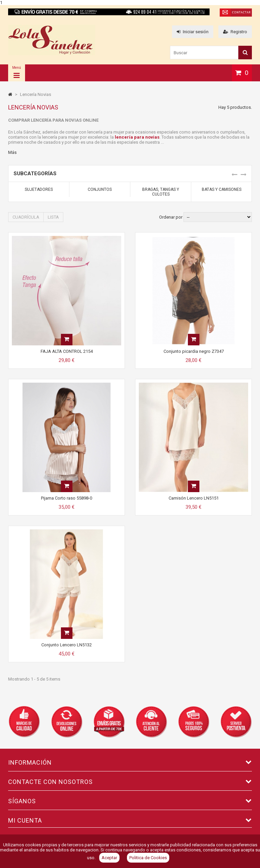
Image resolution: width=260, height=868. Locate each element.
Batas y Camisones (222, 189)
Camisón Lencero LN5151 (194, 498)
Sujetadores (39, 189)
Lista (53, 217)
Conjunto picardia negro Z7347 (194, 351)
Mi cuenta (25, 820)
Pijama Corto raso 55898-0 (67, 498)
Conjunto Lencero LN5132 (67, 645)
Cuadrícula (26, 217)
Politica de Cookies (148, 858)
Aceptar (109, 858)
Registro (235, 32)
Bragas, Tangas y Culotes (161, 192)
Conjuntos (100, 189)
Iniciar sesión (193, 32)
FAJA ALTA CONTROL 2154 (67, 351)
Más (12, 152)
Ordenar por (171, 217)
